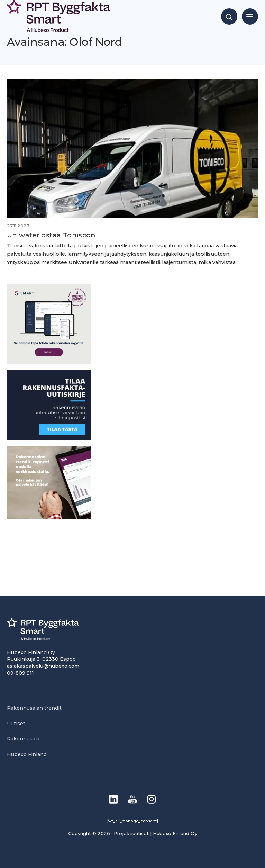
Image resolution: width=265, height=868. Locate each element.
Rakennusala (23, 739)
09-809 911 (20, 673)
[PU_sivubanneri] (49, 517)
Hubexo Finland (27, 754)
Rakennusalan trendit (34, 708)
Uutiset (16, 724)
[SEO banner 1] (49, 362)
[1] (49, 438)
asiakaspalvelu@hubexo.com (43, 666)
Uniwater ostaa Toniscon (51, 235)
